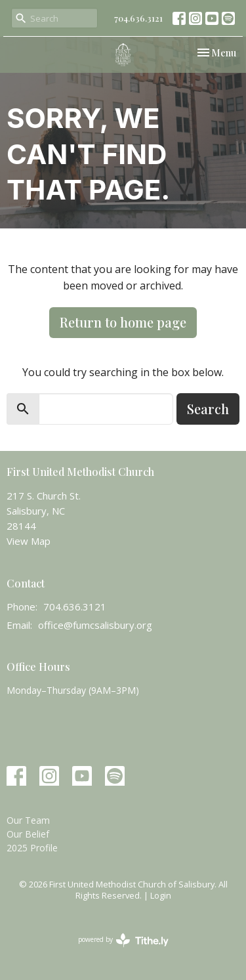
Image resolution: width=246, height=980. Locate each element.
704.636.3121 (138, 18)
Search (208, 409)
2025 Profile (32, 848)
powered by (123, 940)
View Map (29, 541)
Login (161, 895)
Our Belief (28, 834)
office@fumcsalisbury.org (95, 625)
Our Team (28, 820)
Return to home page (123, 322)
